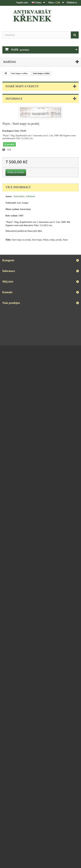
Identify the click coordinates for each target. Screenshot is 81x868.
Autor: (9, 196)
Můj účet (8, 282)
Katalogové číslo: (11, 131)
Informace (14, 99)
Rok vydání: (12, 216)
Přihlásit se (72, 3)
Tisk (9, 150)
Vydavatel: (11, 203)
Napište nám (22, 3)
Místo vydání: (12, 209)
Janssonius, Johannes (24, 196)
